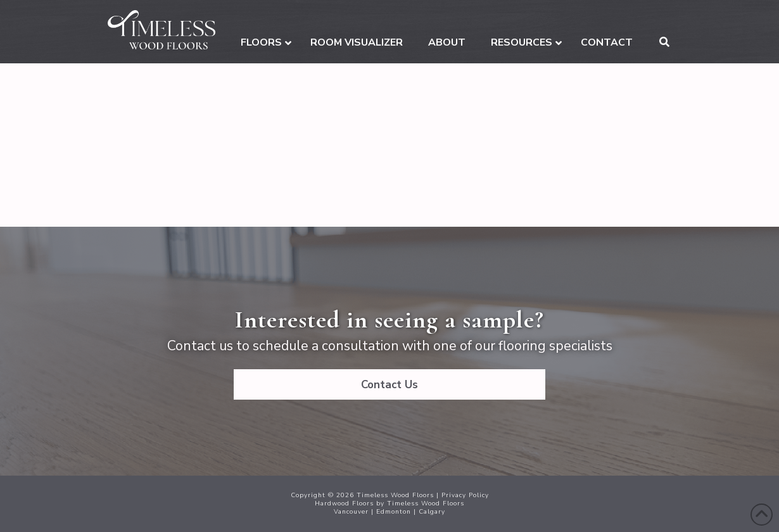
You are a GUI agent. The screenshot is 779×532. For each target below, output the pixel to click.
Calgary (432, 512)
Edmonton (394, 512)
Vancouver (351, 512)
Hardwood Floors (344, 503)
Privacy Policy (465, 495)
